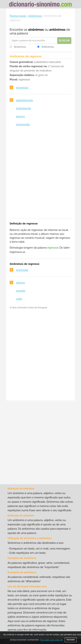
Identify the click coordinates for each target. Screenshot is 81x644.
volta (19, 299)
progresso (22, 88)
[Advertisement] (40, 174)
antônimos (57, 30)
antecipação (24, 108)
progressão (23, 124)
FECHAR (71, 640)
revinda (20, 291)
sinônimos (36, 30)
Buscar (64, 41)
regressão (22, 270)
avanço (20, 116)
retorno (20, 283)
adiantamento (24, 100)
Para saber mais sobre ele (51, 640)
